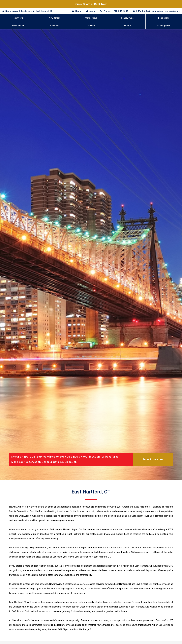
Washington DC (164, 26)
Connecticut (91, 18)
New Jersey (55, 18)
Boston (127, 26)
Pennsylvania (127, 18)
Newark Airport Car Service (18, 11)
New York (18, 18)
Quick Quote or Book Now (91, 4)
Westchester (18, 26)
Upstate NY (55, 26)
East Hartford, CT (44, 11)
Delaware (91, 26)
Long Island (164, 18)
